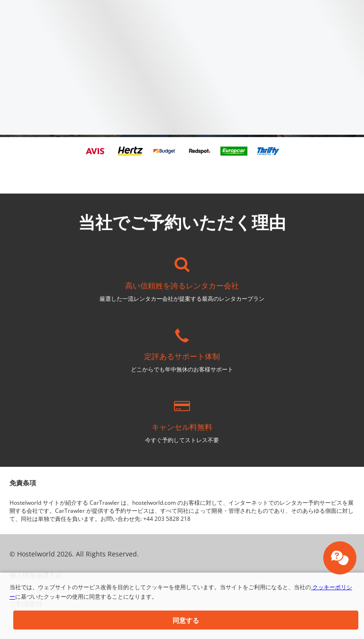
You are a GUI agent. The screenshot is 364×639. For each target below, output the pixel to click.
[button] (186, 620)
